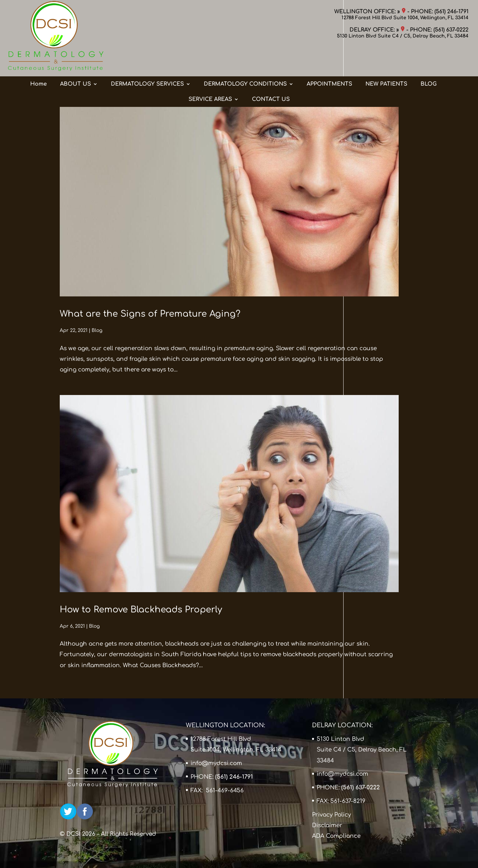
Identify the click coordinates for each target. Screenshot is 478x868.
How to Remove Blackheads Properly (141, 610)
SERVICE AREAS (210, 73)
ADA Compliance (336, 836)
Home (39, 57)
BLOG (429, 57)
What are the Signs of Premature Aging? (150, 314)
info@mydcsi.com (216, 763)
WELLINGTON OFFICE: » (370, 12)
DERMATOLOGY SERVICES (147, 57)
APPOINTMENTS (329, 57)
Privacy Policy (331, 815)
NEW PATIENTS (386, 57)
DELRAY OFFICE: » (377, 30)
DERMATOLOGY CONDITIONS (245, 57)
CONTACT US (271, 73)
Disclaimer (327, 825)
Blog (97, 330)
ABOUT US (76, 57)
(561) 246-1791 (451, 12)
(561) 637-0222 (451, 30)
